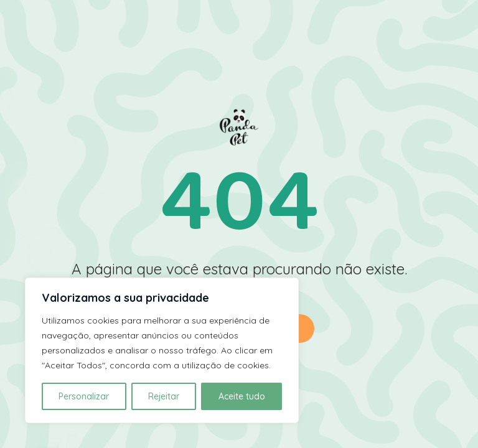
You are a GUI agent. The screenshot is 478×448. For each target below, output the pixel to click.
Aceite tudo (242, 396)
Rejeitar (164, 396)
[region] (162, 350)
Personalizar (84, 396)
